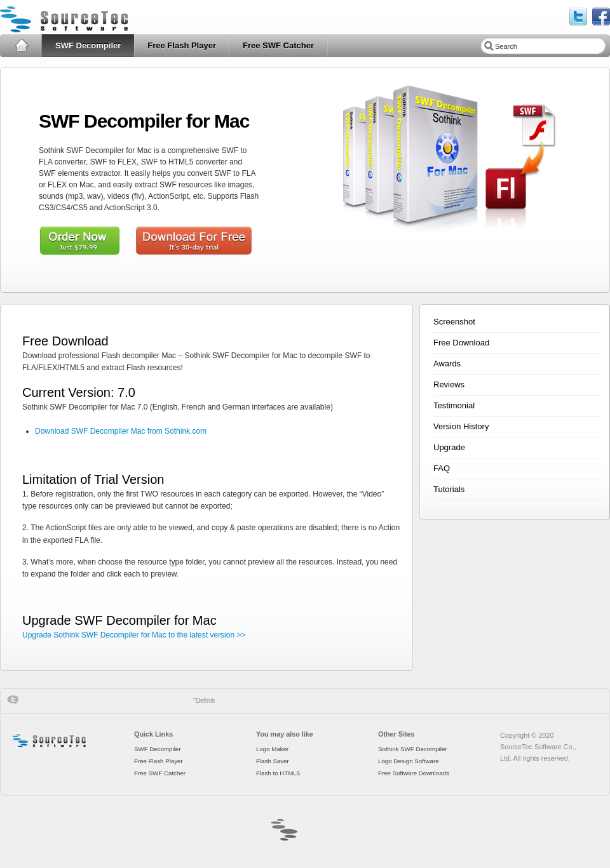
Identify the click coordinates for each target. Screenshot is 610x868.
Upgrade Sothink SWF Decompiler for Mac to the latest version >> (134, 635)
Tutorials (449, 489)
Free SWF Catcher (278, 45)
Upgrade (449, 447)
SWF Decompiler (88, 45)
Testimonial (454, 405)
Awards (447, 364)
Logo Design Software (409, 761)
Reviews (449, 384)
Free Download (461, 343)
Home (21, 46)
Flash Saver (273, 761)
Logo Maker (272, 749)
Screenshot (454, 322)
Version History (461, 426)
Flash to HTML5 (278, 773)
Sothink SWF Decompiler (413, 749)
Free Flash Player (182, 45)
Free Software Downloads (414, 773)
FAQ (442, 468)
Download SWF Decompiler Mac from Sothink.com (121, 431)
